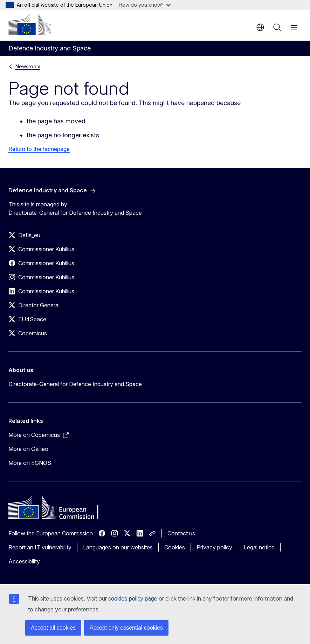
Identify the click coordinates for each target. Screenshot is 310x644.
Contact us (181, 533)
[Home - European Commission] (30, 25)
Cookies (175, 547)
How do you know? (145, 5)
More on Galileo (28, 449)
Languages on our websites (118, 547)
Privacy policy (214, 547)
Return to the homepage (39, 149)
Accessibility (24, 561)
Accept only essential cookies (126, 628)
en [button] (260, 27)
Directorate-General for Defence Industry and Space (75, 384)
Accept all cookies (53, 628)
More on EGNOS (30, 463)
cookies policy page (133, 599)
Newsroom (28, 66)
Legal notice (259, 547)
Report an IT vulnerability (40, 547)
